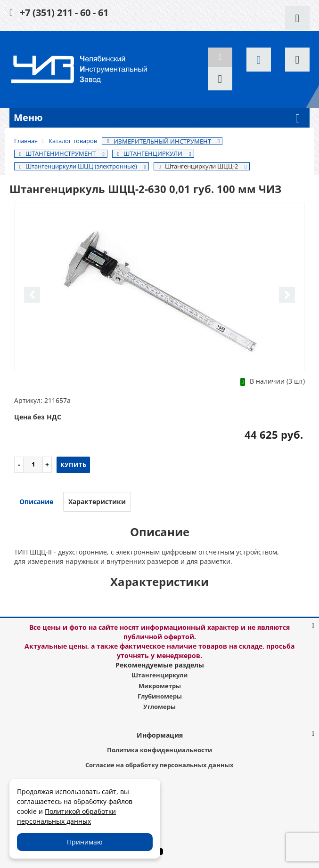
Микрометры (160, 686)
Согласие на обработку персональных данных (159, 765)
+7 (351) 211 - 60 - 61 (64, 12)
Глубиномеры (160, 696)
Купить (73, 465)
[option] (159, 287)
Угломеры (159, 707)
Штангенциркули (159, 675)
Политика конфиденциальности (159, 750)
